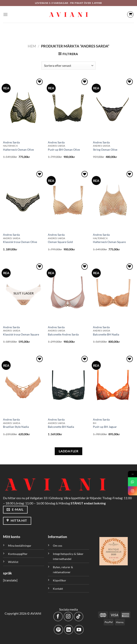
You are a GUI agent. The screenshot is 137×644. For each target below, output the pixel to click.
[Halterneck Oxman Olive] (24, 108)
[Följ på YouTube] (79, 630)
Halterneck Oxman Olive (18, 150)
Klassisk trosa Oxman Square (21, 334)
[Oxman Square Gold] (68, 200)
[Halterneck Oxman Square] (113, 200)
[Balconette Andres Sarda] (68, 293)
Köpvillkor (60, 580)
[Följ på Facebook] (58, 617)
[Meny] (5, 14)
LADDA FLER (69, 451)
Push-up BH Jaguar (105, 427)
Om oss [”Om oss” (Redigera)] (58, 546)
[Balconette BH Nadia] (113, 293)
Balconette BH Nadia (106, 334)
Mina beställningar (20, 546)
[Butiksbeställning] (68, 66)
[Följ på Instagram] (68, 617)
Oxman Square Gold (60, 242)
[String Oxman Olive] (113, 108)
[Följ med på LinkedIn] (69, 630)
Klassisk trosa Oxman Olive (20, 242)
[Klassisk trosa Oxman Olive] (24, 200)
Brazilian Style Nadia (16, 427)
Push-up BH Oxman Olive (64, 150)
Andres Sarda (11, 142)
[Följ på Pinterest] (58, 630)
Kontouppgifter (18, 554)
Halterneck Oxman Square (109, 242)
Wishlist (13, 562)
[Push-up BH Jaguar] (113, 385)
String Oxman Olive (105, 150)
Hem (32, 46)
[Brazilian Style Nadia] (24, 385)
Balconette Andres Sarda (63, 334)
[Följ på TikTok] (79, 617)
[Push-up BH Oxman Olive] (68, 108)
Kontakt (58, 589)
